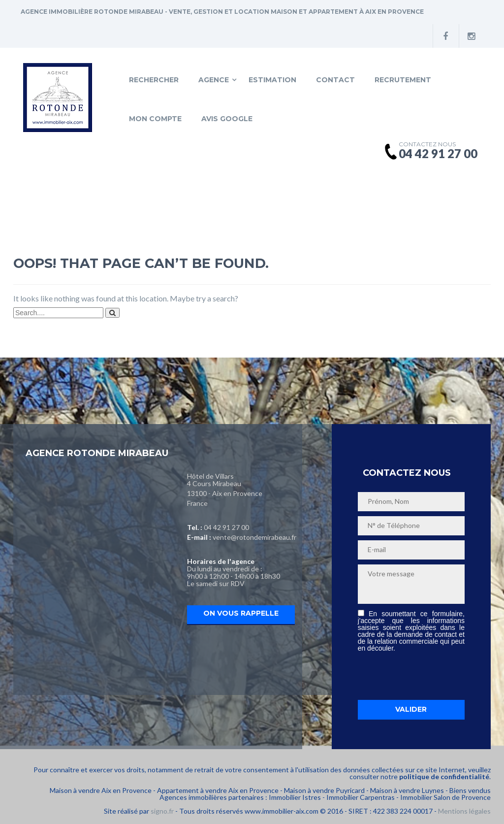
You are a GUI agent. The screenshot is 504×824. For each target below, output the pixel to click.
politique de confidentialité (444, 776)
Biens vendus (470, 790)
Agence (214, 80)
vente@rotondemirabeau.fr (254, 537)
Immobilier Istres (295, 797)
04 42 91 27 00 (226, 527)
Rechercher (154, 80)
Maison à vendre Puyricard (324, 790)
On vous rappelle (241, 613)
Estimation (272, 80)
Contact (335, 80)
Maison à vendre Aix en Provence (101, 790)
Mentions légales (464, 811)
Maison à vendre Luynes (407, 790)
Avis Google (227, 119)
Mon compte (155, 119)
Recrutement (403, 80)
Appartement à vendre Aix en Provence (218, 790)
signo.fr (162, 811)
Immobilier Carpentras (361, 797)
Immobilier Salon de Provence (445, 797)
